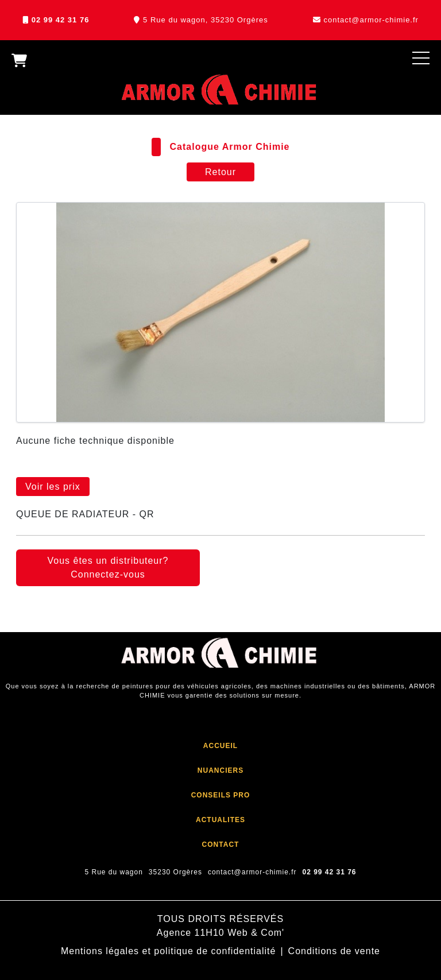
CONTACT (221, 845)
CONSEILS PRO (221, 795)
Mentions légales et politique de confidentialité (168, 951)
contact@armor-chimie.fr (371, 20)
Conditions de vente (334, 951)
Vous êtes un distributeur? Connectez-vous (108, 568)
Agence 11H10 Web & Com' (220, 933)
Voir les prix (53, 487)
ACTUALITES (220, 820)
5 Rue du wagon (113, 872)
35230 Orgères (175, 872)
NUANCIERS (220, 770)
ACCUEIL (220, 746)
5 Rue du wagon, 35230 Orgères (206, 20)
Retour (220, 172)
